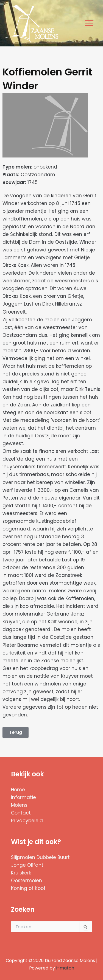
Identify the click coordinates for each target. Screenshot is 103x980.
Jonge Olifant (27, 865)
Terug (16, 732)
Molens (19, 805)
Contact (21, 813)
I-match (65, 968)
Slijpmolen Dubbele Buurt (40, 857)
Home (18, 790)
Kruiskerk (21, 873)
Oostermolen (27, 881)
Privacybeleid (27, 821)
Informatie (23, 797)
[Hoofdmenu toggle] (89, 23)
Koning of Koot (28, 888)
